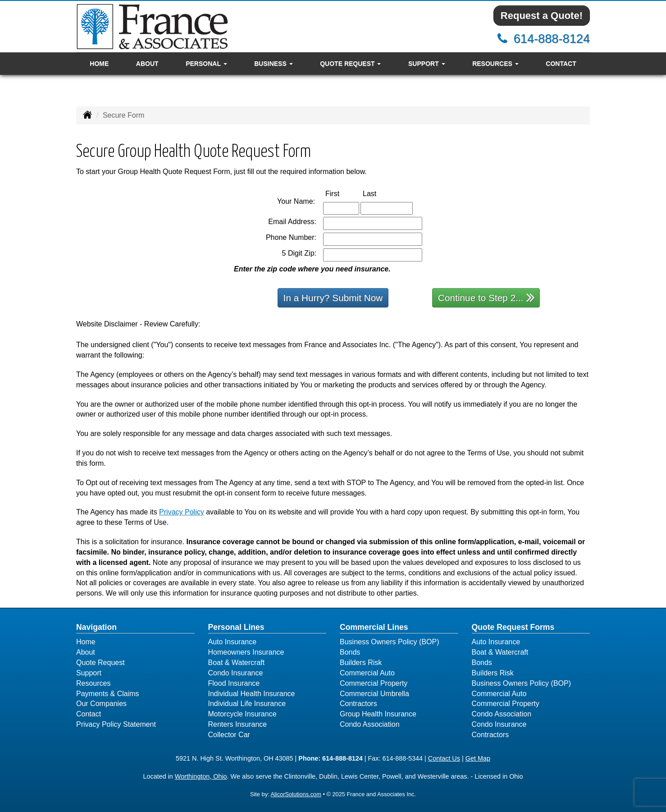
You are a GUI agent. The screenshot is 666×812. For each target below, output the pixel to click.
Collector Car (229, 735)
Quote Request (100, 663)
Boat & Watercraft (237, 663)
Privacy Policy (182, 512)
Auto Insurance (233, 642)
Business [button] (273, 64)
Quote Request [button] (350, 64)
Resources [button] (495, 64)
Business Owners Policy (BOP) (390, 642)
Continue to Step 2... (486, 297)
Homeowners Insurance (246, 652)
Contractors (358, 704)
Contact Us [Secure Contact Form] (444, 758)
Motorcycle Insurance (242, 714)
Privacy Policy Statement (116, 724)
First (342, 193)
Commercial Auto (367, 673)
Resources (93, 683)
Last (379, 193)
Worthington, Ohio (201, 776)
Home (99, 64)
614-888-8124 (552, 39)
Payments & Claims (108, 694)
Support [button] (427, 64)
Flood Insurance (234, 683)
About (147, 64)
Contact (561, 64)
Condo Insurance (236, 673)
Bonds (350, 652)
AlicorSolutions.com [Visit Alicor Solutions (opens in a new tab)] (296, 794)
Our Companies (101, 704)
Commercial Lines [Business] (374, 627)
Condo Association (370, 724)
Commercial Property (374, 683)
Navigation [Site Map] (96, 627)
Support (89, 673)
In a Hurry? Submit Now (333, 298)
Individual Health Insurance (252, 694)
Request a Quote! (542, 16)
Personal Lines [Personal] (236, 627)
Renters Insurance (238, 724)
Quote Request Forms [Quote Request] (513, 627)
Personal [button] (206, 64)
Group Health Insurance (378, 714)
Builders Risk (361, 663)
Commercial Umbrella (374, 694)
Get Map (478, 758)
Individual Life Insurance (247, 704)
